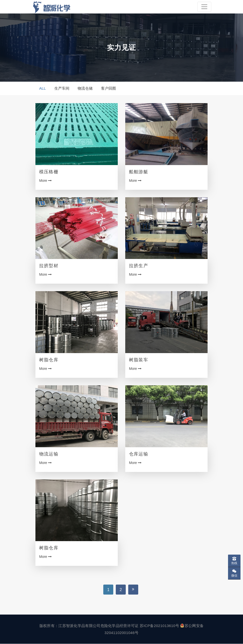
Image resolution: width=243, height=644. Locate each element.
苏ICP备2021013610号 (159, 626)
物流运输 (49, 454)
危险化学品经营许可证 (120, 626)
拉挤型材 (49, 266)
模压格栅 (49, 172)
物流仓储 (85, 89)
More (45, 181)
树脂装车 (139, 360)
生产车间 (62, 89)
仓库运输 (139, 454)
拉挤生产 (139, 266)
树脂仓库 (49, 360)
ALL (43, 89)
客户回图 (109, 89)
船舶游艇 (139, 172)
